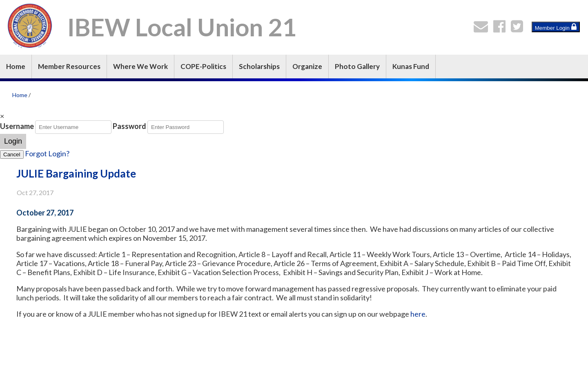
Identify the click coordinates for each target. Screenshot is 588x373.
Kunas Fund (411, 66)
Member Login (556, 27)
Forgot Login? (47, 153)
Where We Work (140, 66)
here (418, 314)
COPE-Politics (203, 66)
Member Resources (69, 66)
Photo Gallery (357, 66)
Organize (307, 66)
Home (16, 66)
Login (13, 141)
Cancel (12, 154)
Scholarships (259, 66)
